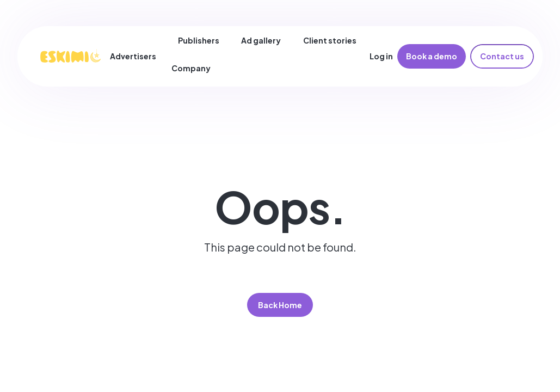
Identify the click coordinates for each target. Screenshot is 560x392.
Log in (381, 56)
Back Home (280, 305)
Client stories (330, 40)
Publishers (199, 40)
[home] (70, 57)
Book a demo (432, 56)
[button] (137, 57)
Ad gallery (261, 40)
